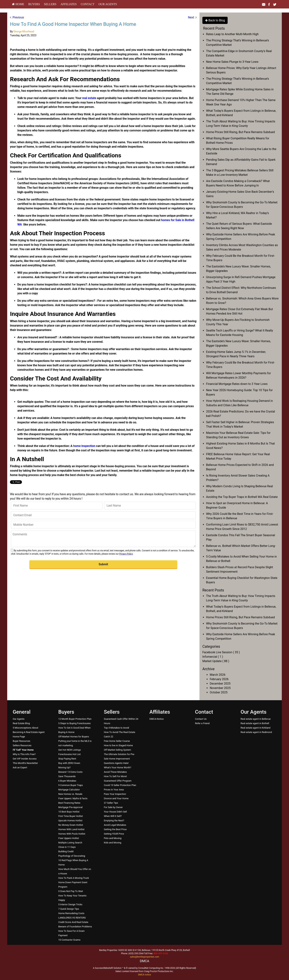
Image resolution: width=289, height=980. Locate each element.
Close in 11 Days (67, 847)
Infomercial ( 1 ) (213, 657)
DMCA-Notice (157, 719)
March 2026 (218, 675)
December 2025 (220, 684)
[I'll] (23, 750)
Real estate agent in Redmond (256, 732)
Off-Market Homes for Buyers (74, 737)
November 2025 (220, 688)
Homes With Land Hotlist (71, 829)
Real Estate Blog (21, 723)
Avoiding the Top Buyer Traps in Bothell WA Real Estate (242, 497)
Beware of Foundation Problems (75, 927)
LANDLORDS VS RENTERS (72, 918)
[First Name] (57, 506)
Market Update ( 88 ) (216, 661)
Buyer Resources (21, 741)
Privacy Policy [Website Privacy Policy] (126, 554)
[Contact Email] (103, 515)
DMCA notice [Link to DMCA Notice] (144, 975)
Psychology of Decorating (72, 856)
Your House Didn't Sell (115, 812)
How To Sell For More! (115, 776)
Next (192, 17)
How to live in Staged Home (118, 745)
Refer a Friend (202, 723)
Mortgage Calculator (69, 790)
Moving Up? (64, 767)
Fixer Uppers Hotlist (69, 838)
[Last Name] (150, 506)
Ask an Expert (20, 767)
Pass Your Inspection (115, 794)
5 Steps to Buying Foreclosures (74, 723)
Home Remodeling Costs (71, 913)
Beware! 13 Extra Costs (70, 772)
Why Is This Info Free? (24, 754)
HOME (18, 4)
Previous (17, 17)
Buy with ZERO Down (69, 763)
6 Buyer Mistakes (67, 781)
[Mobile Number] (103, 525)
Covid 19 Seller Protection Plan (120, 785)
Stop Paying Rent (67, 759)
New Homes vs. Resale (70, 794)
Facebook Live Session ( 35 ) (221, 652)
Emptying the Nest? (114, 821)
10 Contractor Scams (69, 940)
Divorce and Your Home (116, 798)
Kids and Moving (113, 843)
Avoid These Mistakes (115, 772)
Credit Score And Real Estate (73, 922)
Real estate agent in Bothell (255, 723)
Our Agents (108, 4)
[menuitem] (18, 4)
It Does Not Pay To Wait (71, 891)
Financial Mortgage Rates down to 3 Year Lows (237, 384)
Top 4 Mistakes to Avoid (116, 728)
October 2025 (219, 692)
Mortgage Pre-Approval (70, 807)
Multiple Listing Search (70, 843)
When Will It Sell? (113, 816)
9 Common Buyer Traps (70, 785)
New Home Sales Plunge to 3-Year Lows (232, 62)
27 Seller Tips (111, 803)
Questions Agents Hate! (116, 763)
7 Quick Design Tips (69, 909)
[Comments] (103, 539)
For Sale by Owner (113, 807)
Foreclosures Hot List (69, 754)
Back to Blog (215, 20)
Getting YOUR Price (114, 834)
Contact (88, 4)
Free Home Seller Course (117, 741)
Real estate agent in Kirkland (255, 728)
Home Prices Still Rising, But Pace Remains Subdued (240, 132)
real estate (89, 98)
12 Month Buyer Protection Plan (75, 719)
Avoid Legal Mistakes (115, 825)
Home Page (19, 737)
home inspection (84, 446)
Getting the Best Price (115, 829)
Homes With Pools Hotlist (72, 834)
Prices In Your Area (114, 790)
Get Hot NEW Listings (69, 750)
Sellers (50, 4)
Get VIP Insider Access (25, 759)
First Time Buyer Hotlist (70, 816)
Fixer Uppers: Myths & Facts (73, 798)
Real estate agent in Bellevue (256, 719)
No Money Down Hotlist (71, 825)
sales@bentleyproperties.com (145, 957)
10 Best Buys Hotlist (69, 812)
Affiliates (69, 4)
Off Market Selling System (117, 750)
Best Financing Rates (69, 803)
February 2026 (219, 679)
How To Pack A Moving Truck (74, 878)
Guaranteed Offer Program (118, 781)
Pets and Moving (113, 838)
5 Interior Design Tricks (70, 904)
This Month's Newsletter (25, 763)
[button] (103, 565)
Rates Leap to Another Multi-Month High (232, 34)
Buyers (34, 4)
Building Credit (66, 851)
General (22, 712)
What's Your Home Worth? (117, 767)
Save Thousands (67, 776)
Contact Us (201, 719)
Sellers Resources (22, 745)
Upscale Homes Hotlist (70, 821)
